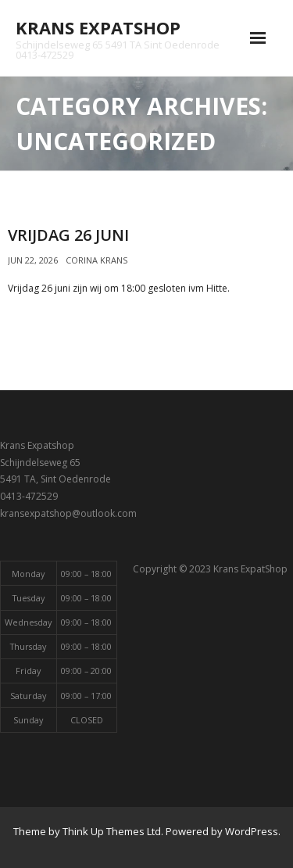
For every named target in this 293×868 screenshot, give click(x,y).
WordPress (252, 831)
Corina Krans (96, 260)
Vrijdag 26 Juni (68, 235)
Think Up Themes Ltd (112, 831)
